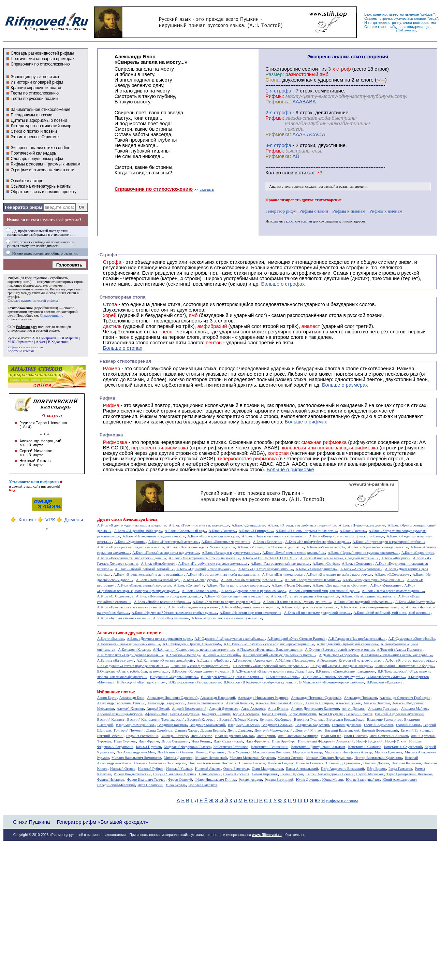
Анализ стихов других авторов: (129, 633)
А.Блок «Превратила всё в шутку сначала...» (131, 607)
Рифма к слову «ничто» (26, 347)
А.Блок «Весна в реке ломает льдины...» (393, 591)
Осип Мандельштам (267, 769)
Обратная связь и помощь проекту (43, 192)
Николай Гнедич (280, 763)
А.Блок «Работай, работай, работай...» (144, 569)
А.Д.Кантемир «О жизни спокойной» (165, 660)
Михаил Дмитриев (178, 758)
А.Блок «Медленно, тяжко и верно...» (250, 607)
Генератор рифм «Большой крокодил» (102, 822)
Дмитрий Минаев (309, 730)
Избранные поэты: (116, 692)
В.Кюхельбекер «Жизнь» (386, 677)
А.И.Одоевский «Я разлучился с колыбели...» (230, 639)
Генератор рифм (23, 207)
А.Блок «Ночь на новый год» (158, 580)
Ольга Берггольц (236, 769)
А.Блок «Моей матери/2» (415, 602)
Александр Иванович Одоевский (172, 698)
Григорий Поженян (129, 730)
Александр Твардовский (166, 703)
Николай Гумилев (309, 763)
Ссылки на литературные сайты (41, 186)
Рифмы (149, 416)
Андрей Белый (158, 709)
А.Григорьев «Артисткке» (253, 660)
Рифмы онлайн (314, 211)
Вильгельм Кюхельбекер (345, 719)
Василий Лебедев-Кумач (238, 719)
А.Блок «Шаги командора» (283, 574)
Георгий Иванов (408, 725)
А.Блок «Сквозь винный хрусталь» (144, 585)
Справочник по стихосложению (40, 64)
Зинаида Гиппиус (174, 736)
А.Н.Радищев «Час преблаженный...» (357, 639)
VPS (50, 520)
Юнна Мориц (333, 780)
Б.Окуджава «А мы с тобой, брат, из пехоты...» (133, 671)
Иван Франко (149, 741)
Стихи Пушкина (31, 822)
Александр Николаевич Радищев (263, 698)
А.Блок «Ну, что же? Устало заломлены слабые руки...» (174, 613)
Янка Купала (176, 785)
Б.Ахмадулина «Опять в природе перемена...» (133, 666)
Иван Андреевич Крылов (234, 736)
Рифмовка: (278, 102)
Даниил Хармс (186, 730)
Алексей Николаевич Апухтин (279, 703)
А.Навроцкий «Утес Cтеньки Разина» (296, 639)
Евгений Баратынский (342, 730)
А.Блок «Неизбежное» (158, 564)
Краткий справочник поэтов (36, 88)
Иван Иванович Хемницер (298, 736)
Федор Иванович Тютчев (146, 780)
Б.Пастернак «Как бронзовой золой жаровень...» (270, 666)
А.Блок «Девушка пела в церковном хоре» (254, 591)
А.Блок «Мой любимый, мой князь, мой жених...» (392, 613)
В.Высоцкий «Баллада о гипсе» (141, 682)
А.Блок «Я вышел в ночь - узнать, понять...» (297, 602)
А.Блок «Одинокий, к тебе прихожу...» (206, 569)
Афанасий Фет (156, 714)
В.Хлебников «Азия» (282, 677)
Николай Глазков (252, 763)
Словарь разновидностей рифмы (42, 53)
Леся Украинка (239, 752)
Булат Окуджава (331, 714)
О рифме (50, 137)
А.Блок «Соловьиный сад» (185, 531)
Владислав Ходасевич (312, 725)
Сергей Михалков (370, 774)
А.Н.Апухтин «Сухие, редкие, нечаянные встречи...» (193, 650)
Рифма (13, 278)
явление (412, 14)
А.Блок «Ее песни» (268, 542)
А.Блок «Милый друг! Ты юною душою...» (271, 547)
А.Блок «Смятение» (357, 564)
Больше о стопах (123, 348)
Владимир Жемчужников (135, 725)
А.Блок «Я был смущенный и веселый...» (236, 596)
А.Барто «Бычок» (111, 639)
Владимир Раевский (243, 725)
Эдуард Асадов (250, 780)
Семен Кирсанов (236, 774)
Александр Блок (132, 698)
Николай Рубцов (151, 769)
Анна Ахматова (253, 709)
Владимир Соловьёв (277, 725)
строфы (13, 297)
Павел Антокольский (302, 769)
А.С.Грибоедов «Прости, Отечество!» (192, 644)
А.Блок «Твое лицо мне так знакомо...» (199, 525)
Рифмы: (275, 96)
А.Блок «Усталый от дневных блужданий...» (305, 596)
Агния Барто (107, 698)
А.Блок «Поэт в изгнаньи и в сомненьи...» (274, 536)
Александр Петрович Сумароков (316, 698)
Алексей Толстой (376, 703)
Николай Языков (208, 769)
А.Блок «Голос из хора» (200, 591)
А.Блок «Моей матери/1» (326, 547)
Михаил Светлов (291, 758)
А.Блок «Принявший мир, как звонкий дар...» (324, 591)
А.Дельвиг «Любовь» (213, 660)
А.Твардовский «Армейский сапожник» (347, 644)
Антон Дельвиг (354, 709)
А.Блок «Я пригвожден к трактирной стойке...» (389, 542)
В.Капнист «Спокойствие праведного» (345, 671)
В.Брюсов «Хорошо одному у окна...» (201, 671)
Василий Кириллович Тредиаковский (156, 719)
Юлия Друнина (308, 780)
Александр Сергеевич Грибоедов (405, 698)
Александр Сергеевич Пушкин (121, 703)
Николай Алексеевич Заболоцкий (160, 763)
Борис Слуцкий (274, 714)
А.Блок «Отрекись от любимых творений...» (302, 525)
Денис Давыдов (240, 730)
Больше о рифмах (306, 422)
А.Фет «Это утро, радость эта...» (410, 660)
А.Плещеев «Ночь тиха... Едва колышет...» (269, 650)
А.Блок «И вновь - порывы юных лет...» (306, 531)
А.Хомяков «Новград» (183, 655)
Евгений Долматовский (380, 730)
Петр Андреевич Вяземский (342, 769)
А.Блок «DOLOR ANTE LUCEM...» (270, 558)
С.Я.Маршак (68, 338)
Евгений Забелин (110, 736)
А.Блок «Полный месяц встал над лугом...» (166, 553)
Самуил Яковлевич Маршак (175, 774)
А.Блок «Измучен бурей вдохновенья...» (373, 580)
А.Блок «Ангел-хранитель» (316, 569)
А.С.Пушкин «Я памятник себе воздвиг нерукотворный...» (269, 644)
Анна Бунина (278, 709)
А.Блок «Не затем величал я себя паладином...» (223, 574)
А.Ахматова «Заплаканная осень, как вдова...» (396, 655)
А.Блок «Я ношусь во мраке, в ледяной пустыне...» (339, 558)
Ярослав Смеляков (203, 785)
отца (433, 18)
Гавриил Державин (347, 725)
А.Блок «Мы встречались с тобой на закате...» (204, 558)
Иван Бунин (266, 736)
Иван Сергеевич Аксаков (389, 736)
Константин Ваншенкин (270, 747)
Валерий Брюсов (359, 714)
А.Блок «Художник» (130, 542)
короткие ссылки (299, 221)
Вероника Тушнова (309, 719)
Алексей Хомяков (130, 709)
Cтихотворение (283, 69)
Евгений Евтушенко (416, 730)
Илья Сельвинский (228, 741)
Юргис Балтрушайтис (363, 780)
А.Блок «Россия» (353, 531)
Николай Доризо (376, 763)
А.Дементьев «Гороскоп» (338, 655)
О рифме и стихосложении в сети (42, 170)
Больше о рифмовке (290, 470)
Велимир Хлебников (275, 719)
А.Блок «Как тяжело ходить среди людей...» (226, 602)
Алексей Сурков (348, 703)
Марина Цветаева (388, 752)
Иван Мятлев (331, 736)
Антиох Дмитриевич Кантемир (315, 709)
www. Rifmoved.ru (267, 835)
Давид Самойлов (159, 730)
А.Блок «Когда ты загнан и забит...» (312, 580)
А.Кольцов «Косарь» (134, 650)
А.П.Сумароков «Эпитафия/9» (412, 639)
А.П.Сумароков (44, 338)
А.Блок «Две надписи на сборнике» (340, 585)
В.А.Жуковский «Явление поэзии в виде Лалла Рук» (273, 671)
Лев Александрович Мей (135, 752)
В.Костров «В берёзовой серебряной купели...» (260, 682)
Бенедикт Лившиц (216, 714)
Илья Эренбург (283, 741)
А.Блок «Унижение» (386, 585)
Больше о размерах (345, 385)
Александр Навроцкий (218, 698)
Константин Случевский (403, 747)
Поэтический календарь (33, 153)
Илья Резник (201, 741)
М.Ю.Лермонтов (20, 342)
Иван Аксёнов (201, 736)
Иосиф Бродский (370, 741)
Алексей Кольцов (240, 703)
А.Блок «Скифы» (326, 564)
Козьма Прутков (149, 747)
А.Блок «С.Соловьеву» (392, 574)
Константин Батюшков (231, 747)
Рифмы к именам (349, 211)
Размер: (275, 74)
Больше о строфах (283, 284)
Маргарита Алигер (307, 752)
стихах (306, 173)
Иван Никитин (355, 736)
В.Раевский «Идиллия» (385, 682)
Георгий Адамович (378, 725)
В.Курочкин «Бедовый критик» (174, 677)
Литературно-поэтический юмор (41, 126)
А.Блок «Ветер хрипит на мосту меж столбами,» (346, 536)
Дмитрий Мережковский (274, 730)
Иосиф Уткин (396, 741)
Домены (74, 520)
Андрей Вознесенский (189, 709)
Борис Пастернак (246, 714)
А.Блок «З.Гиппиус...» (256, 531)
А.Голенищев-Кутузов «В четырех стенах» (350, 660)
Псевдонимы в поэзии (32, 115)
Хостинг (27, 520)
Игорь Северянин (175, 741)
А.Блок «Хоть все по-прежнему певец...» (372, 607)
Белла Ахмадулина (185, 714)
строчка (386, 18)
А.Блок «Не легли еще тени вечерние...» (251, 613)
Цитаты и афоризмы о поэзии (39, 120)
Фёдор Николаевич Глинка (215, 780)
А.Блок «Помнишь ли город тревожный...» (169, 596)
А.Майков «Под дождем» (295, 660)
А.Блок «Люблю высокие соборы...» (162, 602)
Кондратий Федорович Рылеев (187, 747)
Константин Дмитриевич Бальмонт (318, 747)
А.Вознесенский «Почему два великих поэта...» (279, 655)
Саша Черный (210, 774)
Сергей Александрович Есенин (330, 774)
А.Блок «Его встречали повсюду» (213, 536)
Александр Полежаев (360, 698)
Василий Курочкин (202, 719)
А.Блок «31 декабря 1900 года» (138, 531)
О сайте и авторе (27, 181)
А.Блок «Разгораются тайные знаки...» (280, 564)
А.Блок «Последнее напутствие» (193, 607)
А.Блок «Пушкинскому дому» (362, 525)
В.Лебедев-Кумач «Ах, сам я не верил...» (232, 677)
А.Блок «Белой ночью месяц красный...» (294, 553)
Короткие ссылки (21, 351)
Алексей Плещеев (319, 703)
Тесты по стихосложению (35, 93)
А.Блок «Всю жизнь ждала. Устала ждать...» (201, 547)
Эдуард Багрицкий (279, 780)
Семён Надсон (291, 774)
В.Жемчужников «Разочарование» (195, 682)
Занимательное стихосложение (40, 110)
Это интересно (25, 137)
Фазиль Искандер (111, 780)
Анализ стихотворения (287, 186)
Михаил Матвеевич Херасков (252, 758)
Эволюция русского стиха (35, 77)
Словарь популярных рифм (37, 159)
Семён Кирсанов (265, 774)
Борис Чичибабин (302, 714)
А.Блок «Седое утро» (418, 553)
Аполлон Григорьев (383, 709)
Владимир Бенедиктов (384, 719)
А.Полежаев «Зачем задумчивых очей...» (129, 644)
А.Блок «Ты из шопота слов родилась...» (238, 585)
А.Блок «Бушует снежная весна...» (124, 618)
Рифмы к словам (27, 164)
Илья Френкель (257, 741)
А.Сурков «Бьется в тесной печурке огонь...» (339, 650)
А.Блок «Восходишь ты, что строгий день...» (132, 558)
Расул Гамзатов (400, 769)
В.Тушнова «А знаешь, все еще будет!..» (333, 677)
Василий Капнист (111, 719)
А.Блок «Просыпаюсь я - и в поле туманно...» (226, 618)
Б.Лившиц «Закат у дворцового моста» (201, 666)
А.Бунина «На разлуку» (115, 660)
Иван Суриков (125, 741)
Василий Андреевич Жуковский (400, 714)
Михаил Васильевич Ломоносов (136, 758)
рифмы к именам (64, 164)
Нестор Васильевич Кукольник (378, 758)
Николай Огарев (123, 769)
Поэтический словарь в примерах (42, 59)
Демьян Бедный (212, 730)
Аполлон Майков (414, 709)
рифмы (427, 14)
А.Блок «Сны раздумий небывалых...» (363, 602)
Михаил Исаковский (211, 758)
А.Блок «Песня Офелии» (291, 585)
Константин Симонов (365, 747)
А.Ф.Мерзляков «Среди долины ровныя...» (130, 655)
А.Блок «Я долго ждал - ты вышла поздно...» (132, 525)
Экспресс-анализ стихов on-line (40, 148)
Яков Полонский (150, 785)
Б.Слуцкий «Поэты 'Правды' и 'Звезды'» (341, 666)
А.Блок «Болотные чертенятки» (226, 542)
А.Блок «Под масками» (171, 618)
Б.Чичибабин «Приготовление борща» (404, 666)
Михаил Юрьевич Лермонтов (329, 758)
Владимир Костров (172, 725)
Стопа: (273, 80)
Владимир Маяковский (207, 725)
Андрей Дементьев (224, 709)
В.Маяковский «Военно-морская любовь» (331, 682)
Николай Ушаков (179, 769)
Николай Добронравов (343, 763)
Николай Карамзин (406, 763)
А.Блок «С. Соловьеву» (115, 596)
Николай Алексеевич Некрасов (212, 763)
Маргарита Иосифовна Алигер (348, 752)
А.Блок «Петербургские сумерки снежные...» (213, 564)
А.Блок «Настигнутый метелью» (174, 542)
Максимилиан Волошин (272, 752)
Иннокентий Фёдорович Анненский (326, 741)
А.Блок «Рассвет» (222, 531)
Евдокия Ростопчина (142, 736)
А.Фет (41, 342)
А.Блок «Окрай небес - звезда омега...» (378, 547)
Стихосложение (20, 308)
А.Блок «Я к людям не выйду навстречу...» (339, 574)
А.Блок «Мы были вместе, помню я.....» (252, 580)
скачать (207, 189)
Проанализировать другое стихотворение (303, 200)
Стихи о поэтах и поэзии (34, 131)
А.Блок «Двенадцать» (248, 525)
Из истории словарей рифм (37, 82)
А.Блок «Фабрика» (396, 558)
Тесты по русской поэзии (34, 99)
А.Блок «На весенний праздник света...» (153, 536)
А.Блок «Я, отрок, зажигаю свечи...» (310, 607)
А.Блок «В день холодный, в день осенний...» (149, 574)
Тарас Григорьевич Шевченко (409, 774)
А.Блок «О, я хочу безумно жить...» (266, 569)
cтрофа (283, 91)
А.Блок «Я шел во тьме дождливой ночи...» (318, 613)
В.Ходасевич (58, 342)
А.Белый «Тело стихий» (222, 655)
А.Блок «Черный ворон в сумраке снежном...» (363, 553)
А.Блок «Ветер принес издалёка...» (369, 596)
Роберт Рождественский (132, 774)
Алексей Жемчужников (205, 703)
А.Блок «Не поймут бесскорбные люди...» (317, 542)
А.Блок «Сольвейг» (189, 585)
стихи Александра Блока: (135, 519)
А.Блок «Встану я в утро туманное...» (231, 553)
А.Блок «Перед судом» (201, 580)
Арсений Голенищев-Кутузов (120, 714)
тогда (372, 23)
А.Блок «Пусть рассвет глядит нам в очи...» (131, 547)
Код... (13, 490)
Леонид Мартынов (210, 752)
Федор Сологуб (180, 780)
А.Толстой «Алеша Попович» (400, 650)
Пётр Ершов (376, 769)
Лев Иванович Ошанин (175, 752)
